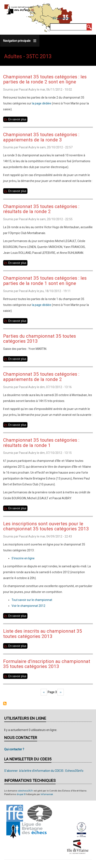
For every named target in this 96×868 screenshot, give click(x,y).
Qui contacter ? (14, 749)
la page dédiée (42, 103)
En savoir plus (18, 119)
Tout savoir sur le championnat (32, 600)
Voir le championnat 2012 (28, 606)
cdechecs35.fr (25, 791)
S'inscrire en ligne (23, 558)
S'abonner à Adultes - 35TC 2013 (5, 703)
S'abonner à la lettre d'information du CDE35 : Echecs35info (44, 771)
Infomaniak (47, 794)
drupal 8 (21, 794)
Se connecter (62, 18)
